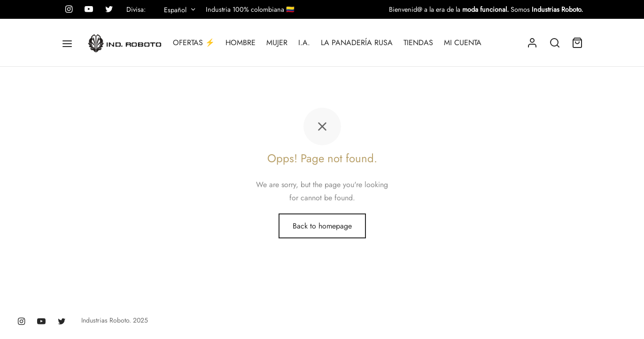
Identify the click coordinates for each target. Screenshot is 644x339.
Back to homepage (322, 226)
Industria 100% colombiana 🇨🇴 (250, 9)
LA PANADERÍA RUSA (357, 43)
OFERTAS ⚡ (194, 43)
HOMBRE (241, 43)
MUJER (277, 43)
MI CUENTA (463, 43)
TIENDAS (418, 43)
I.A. (304, 43)
